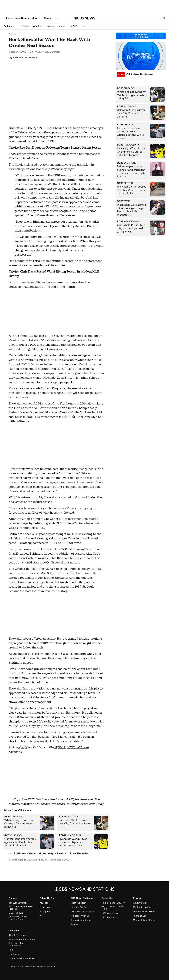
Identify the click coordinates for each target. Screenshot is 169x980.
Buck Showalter (80, 854)
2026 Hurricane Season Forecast (21, 908)
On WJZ (74, 26)
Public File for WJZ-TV (113, 903)
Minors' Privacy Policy (144, 920)
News (26, 26)
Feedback (14, 954)
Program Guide (78, 907)
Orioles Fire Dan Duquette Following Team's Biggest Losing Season (55, 148)
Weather (38, 26)
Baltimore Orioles (25, 854)
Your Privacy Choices (144, 911)
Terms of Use (140, 916)
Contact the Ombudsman (22, 958)
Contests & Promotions (83, 911)
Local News (22, 18)
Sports (51, 26)
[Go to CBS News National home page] (85, 18)
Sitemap (75, 924)
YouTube (44, 903)
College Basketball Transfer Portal (18, 918)
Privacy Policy (140, 903)
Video (62, 26)
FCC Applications (111, 913)
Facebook (45, 907)
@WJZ (23, 747)
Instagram (45, 911)
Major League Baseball (53, 854)
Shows (48, 18)
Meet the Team (78, 903)
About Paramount (18, 935)
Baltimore (9, 26)
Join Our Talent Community (16, 944)
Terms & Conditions (81, 920)
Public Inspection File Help (113, 908)
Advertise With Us (80, 916)
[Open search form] (164, 18)
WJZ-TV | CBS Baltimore (71, 747)
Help (11, 950)
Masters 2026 (16, 913)
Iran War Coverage (18, 903)
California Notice (142, 907)
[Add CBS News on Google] (24, 58)
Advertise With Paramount (22, 940)
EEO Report (108, 917)
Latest (8, 18)
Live (36, 18)
